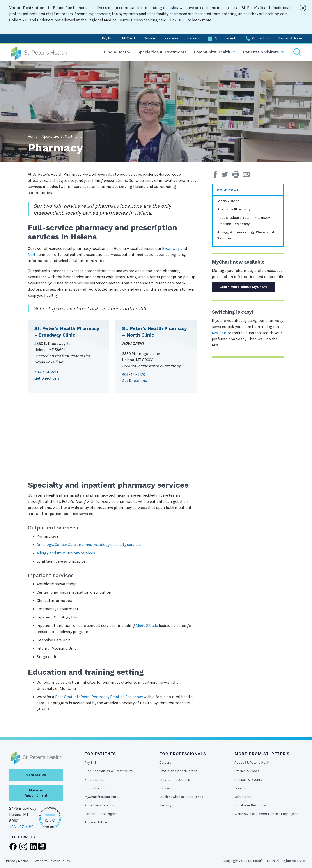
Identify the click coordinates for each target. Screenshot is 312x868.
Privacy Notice (96, 822)
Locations (171, 38)
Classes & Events (248, 780)
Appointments (226, 38)
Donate (149, 38)
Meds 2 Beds (147, 626)
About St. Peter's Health (253, 762)
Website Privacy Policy (52, 861)
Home (33, 136)
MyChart (129, 38)
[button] (238, 176)
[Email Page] (248, 176)
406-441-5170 (134, 374)
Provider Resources (175, 780)
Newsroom (168, 788)
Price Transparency (99, 805)
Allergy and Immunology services (66, 553)
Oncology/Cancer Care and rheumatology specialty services (89, 545)
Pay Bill (108, 38)
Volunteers (243, 797)
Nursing (166, 805)
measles (170, 8)
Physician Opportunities (178, 771)
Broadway (171, 248)
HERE (182, 20)
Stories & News (290, 38)
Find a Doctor (117, 52)
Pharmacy (228, 190)
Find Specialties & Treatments (109, 771)
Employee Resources (251, 805)
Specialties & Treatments (162, 52)
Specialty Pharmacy (234, 209)
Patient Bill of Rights (101, 814)
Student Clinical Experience (181, 797)
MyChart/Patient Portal (102, 797)
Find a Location (97, 788)
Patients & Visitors (261, 52)
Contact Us (261, 38)
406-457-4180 (21, 827)
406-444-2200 (47, 372)
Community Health (212, 52)
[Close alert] (303, 8)
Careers (193, 38)
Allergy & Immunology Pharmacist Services (246, 235)
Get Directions (47, 378)
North (33, 255)
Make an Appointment (36, 793)
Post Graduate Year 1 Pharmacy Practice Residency (99, 697)
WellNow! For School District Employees (266, 814)
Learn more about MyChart (243, 287)
